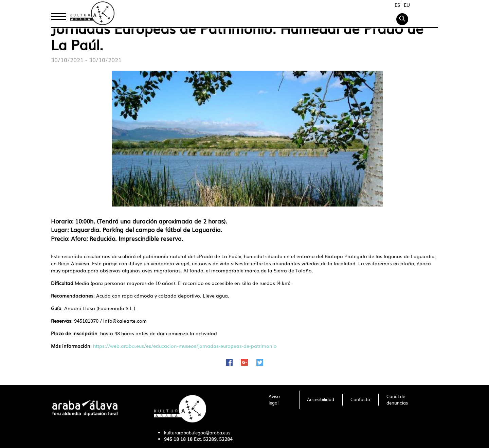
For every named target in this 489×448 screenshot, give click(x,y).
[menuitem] (280, 400)
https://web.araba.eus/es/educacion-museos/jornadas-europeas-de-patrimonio (185, 346)
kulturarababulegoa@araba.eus (197, 433)
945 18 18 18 (178, 439)
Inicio (58, 15)
